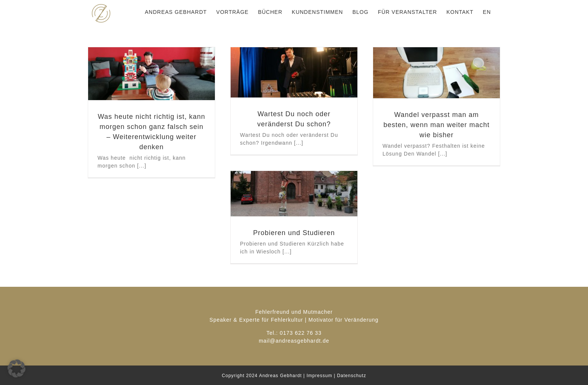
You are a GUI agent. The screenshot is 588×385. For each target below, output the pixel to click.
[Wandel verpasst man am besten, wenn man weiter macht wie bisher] (436, 73)
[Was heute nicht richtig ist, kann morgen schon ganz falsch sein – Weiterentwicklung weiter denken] (151, 74)
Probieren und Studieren (294, 233)
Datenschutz (352, 376)
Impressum (319, 376)
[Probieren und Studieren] (294, 194)
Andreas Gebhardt (280, 376)
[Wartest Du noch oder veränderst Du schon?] (294, 72)
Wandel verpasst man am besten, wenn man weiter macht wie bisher (436, 125)
